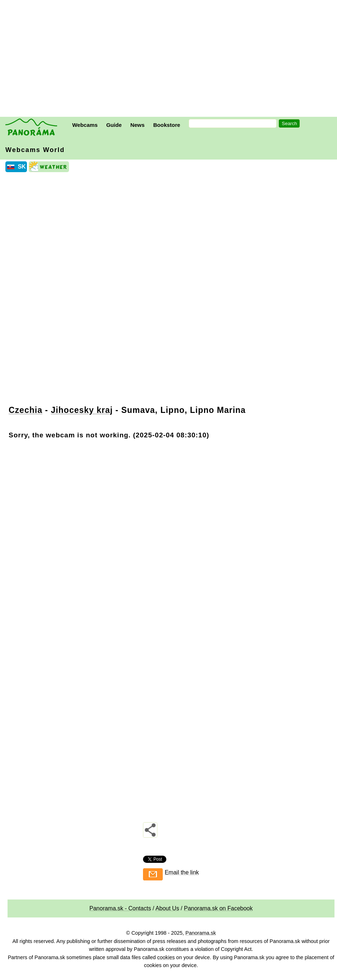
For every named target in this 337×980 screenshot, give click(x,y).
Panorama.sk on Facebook (218, 908)
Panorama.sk (201, 933)
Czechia (26, 410)
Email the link (182, 872)
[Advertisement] (170, 59)
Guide (114, 125)
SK (22, 167)
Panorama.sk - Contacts (120, 908)
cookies (166, 957)
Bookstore (167, 125)
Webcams (85, 125)
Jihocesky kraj (82, 410)
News (138, 125)
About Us (167, 908)
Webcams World (35, 150)
